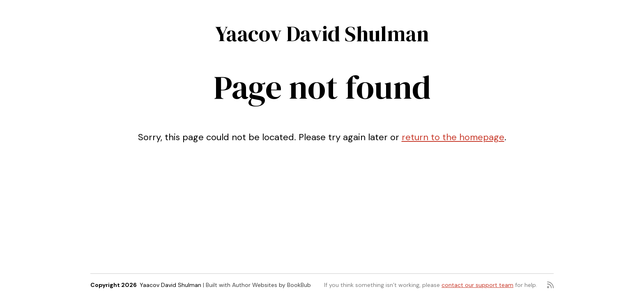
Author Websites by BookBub (271, 285)
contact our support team (477, 285)
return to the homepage (453, 137)
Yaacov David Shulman (322, 34)
